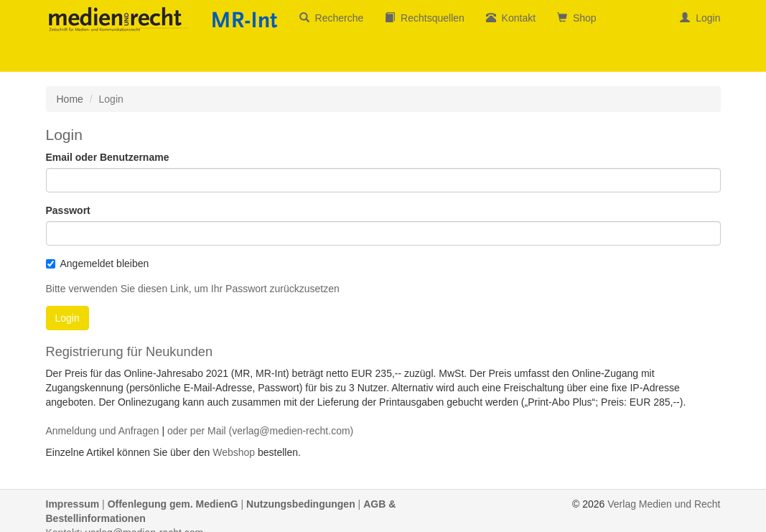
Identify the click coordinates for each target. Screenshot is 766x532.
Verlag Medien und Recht (664, 504)
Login (700, 18)
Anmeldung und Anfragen (103, 431)
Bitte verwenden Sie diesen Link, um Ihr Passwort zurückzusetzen (193, 289)
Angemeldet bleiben (98, 263)
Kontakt (511, 18)
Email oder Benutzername (108, 157)
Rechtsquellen (425, 18)
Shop (576, 18)
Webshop (234, 452)
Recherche (331, 18)
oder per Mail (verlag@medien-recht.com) (260, 431)
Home (70, 99)
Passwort (68, 210)
